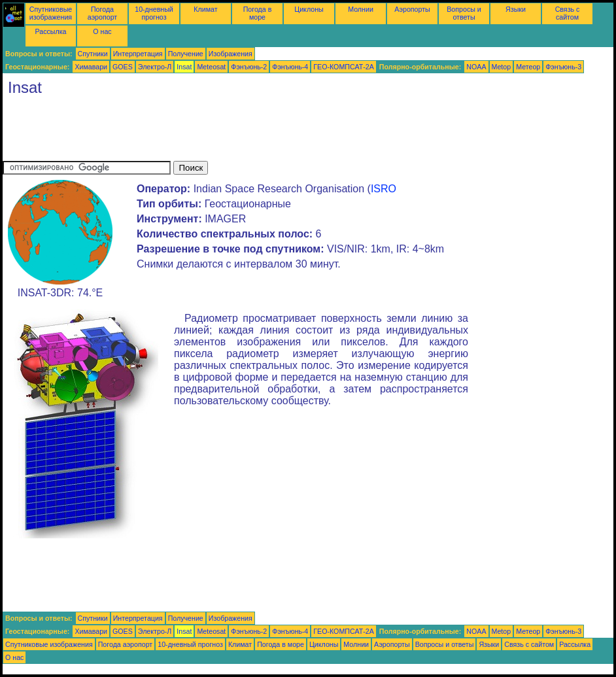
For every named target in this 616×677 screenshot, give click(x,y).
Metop (502, 67)
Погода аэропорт (103, 13)
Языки (516, 9)
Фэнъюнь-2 (249, 67)
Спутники (93, 54)
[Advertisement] (241, 131)
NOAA (476, 67)
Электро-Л (155, 67)
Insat (184, 67)
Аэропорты (412, 9)
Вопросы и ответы (464, 13)
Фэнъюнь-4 (290, 67)
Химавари (91, 67)
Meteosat (211, 67)
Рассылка (50, 31)
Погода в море (258, 13)
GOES (123, 67)
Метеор (528, 67)
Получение (186, 54)
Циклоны (309, 9)
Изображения (231, 54)
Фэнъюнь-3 (563, 67)
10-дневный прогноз (154, 13)
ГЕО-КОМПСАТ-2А (343, 67)
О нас (102, 31)
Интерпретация (138, 54)
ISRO (384, 189)
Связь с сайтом (568, 13)
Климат (205, 9)
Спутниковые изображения (51, 13)
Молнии (361, 9)
